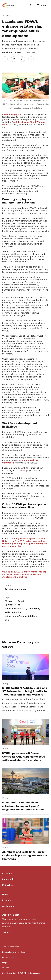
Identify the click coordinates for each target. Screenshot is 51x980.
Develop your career (15, 589)
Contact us (8, 906)
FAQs (4, 963)
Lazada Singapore (12, 114)
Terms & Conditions (11, 947)
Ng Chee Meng (12, 605)
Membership (9, 879)
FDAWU (8, 601)
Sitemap (6, 968)
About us (7, 873)
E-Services (8, 885)
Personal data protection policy (16, 952)
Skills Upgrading (13, 612)
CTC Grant (20, 470)
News (8, 16)
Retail (21, 601)
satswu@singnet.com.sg (15, 923)
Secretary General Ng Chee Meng (22, 608)
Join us (6, 933)
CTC (7, 620)
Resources (8, 900)
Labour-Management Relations (21, 616)
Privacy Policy (8, 957)
